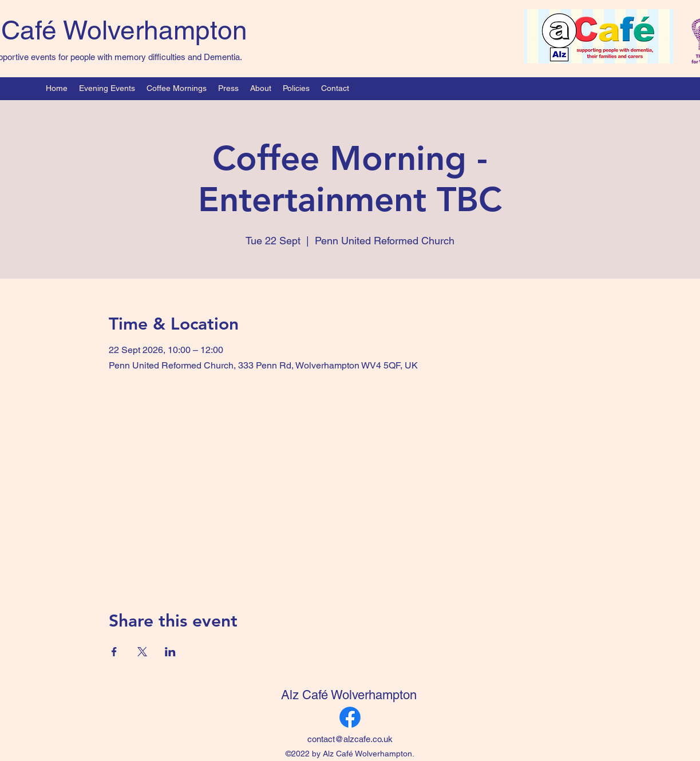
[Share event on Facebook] (114, 652)
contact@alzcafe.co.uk (350, 739)
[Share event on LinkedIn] (170, 652)
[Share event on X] (142, 652)
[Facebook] (350, 717)
